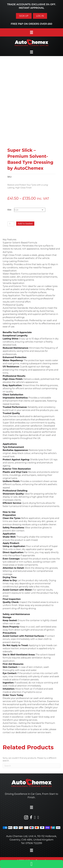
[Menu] (31, 32)
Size (9, 210)
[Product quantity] (11, 224)
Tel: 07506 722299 (32, 843)
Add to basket (25, 224)
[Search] (31, 766)
